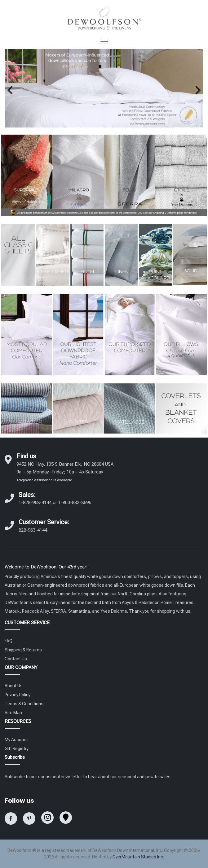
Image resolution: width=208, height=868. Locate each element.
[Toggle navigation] (104, 41)
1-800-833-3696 (75, 503)
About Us (14, 686)
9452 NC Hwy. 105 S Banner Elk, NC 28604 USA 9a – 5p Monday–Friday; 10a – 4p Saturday (65, 472)
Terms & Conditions (24, 704)
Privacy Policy (18, 695)
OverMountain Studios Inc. (138, 857)
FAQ (9, 641)
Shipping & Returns (23, 650)
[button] (10, 90)
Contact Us (16, 659)
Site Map (13, 713)
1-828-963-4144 (35, 503)
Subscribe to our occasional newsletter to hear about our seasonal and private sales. (88, 777)
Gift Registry (17, 749)
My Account (16, 740)
